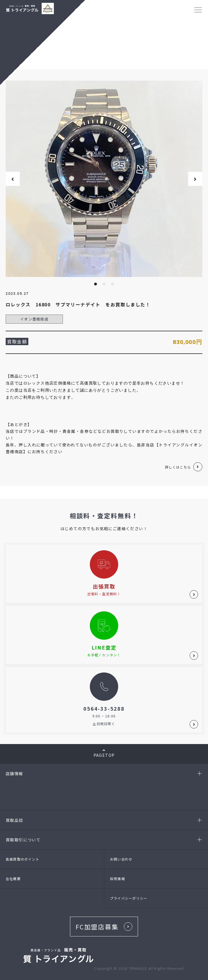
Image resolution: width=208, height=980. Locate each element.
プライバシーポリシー (129, 898)
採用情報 (117, 879)
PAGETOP (104, 753)
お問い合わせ (121, 859)
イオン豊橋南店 (34, 319)
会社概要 (13, 879)
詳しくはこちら (178, 467)
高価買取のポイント (23, 859)
